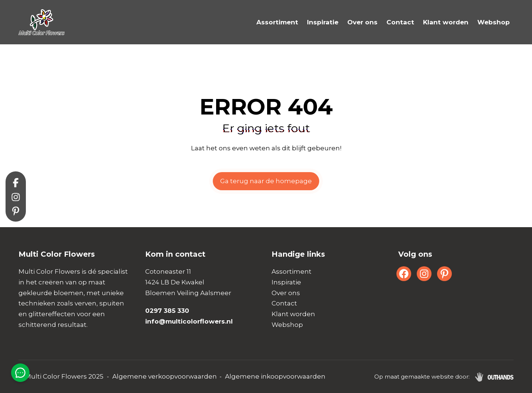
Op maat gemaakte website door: (422, 377)
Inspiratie (323, 22)
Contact (400, 22)
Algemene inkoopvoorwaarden (275, 376)
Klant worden (446, 22)
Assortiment (277, 22)
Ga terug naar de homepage (266, 181)
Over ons (362, 22)
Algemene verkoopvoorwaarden (165, 376)
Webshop (494, 22)
